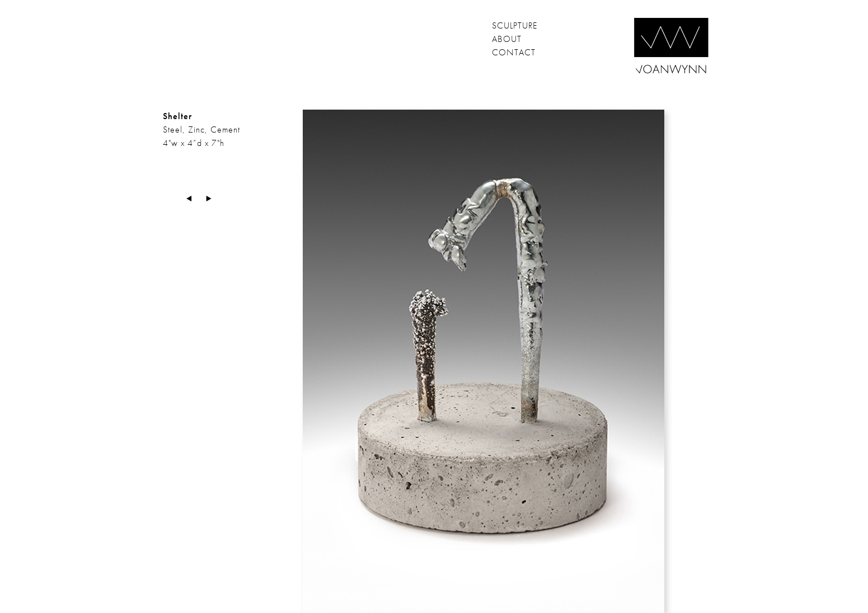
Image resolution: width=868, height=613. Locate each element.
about (507, 39)
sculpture (515, 25)
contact (514, 52)
